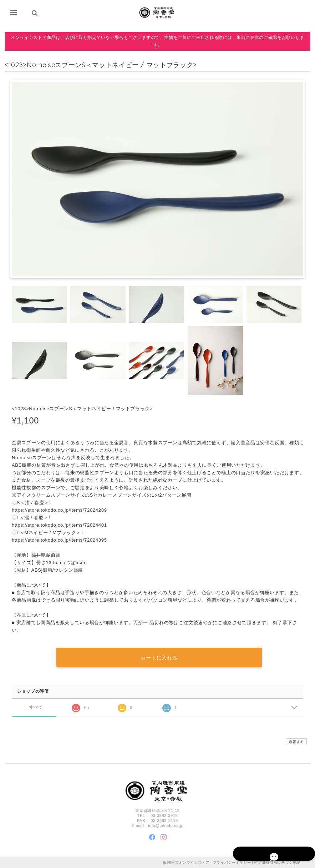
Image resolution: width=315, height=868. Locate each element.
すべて (36, 706)
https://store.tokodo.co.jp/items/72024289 (59, 510)
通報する (296, 741)
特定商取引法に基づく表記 (277, 862)
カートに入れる (159, 657)
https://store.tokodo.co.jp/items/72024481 (59, 525)
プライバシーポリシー (232, 862)
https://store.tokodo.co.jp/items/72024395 (59, 540)
